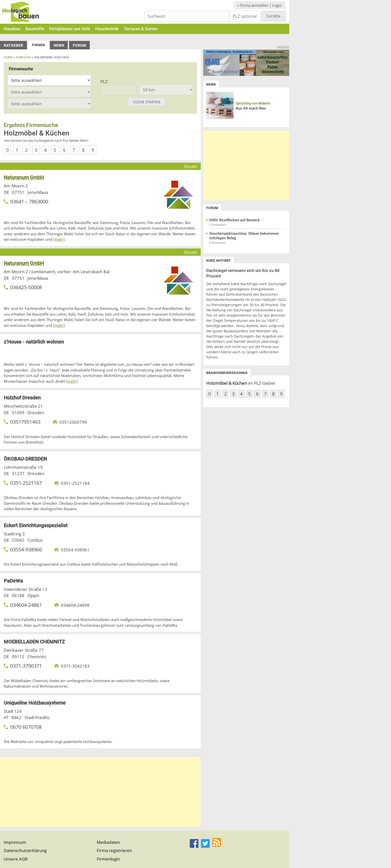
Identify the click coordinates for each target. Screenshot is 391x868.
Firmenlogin (108, 859)
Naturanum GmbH (24, 177)
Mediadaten (108, 842)
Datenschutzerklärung (25, 850)
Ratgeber (13, 45)
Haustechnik (107, 29)
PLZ (104, 81)
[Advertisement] (100, 792)
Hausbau (12, 29)
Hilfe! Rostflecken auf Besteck (235, 220)
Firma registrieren (114, 850)
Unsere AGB (16, 859)
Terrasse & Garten (141, 29)
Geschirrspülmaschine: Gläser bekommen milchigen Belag (244, 236)
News (59, 45)
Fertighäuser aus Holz (70, 29)
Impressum (15, 842)
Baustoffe (35, 29)
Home (8, 57)
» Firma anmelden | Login (260, 5)
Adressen (23, 57)
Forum (79, 45)
